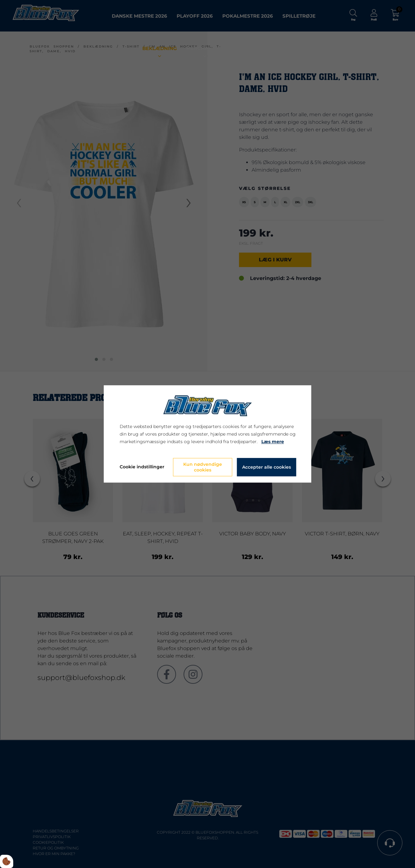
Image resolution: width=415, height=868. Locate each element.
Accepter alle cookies (267, 467)
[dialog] (208, 434)
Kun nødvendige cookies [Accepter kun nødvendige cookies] (203, 467)
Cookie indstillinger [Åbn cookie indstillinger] (142, 467)
